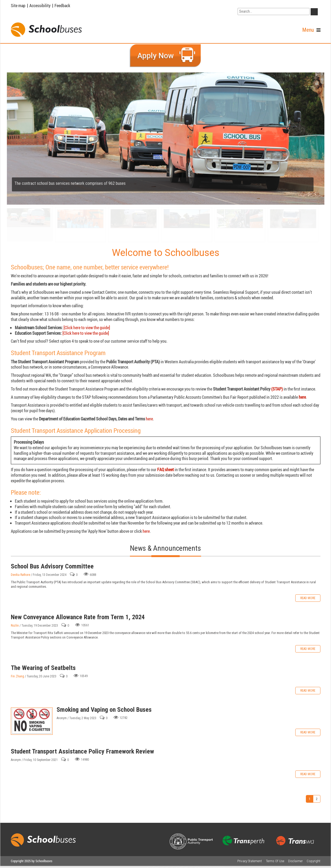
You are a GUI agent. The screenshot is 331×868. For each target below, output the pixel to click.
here (302, 397)
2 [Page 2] (317, 799)
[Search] (274, 12)
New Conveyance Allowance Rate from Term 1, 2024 (78, 617)
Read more (308, 598)
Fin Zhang (17, 676)
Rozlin (15, 626)
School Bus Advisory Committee (52, 566)
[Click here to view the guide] (87, 328)
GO (315, 13)
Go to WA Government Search (262, 5)
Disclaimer (295, 861)
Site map (18, 6)
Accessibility (40, 6)
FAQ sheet (165, 470)
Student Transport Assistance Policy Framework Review (82, 751)
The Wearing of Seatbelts (43, 668)
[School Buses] (46, 30)
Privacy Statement (250, 861)
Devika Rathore (21, 575)
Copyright (314, 861)
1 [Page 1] (310, 799)
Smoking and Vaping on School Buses (32, 721)
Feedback (62, 6)
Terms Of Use (275, 861)
